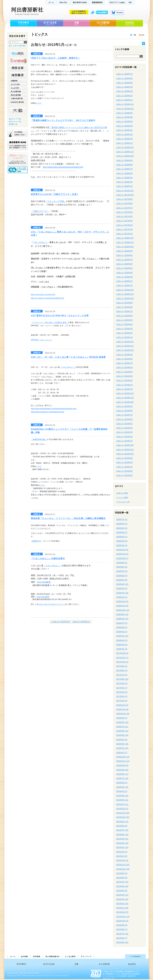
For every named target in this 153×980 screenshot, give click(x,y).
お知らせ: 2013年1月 (124, 441)
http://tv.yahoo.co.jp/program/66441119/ (48, 298)
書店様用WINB (80, 2)
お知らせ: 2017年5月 (124, 216)
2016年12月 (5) (122, 705)
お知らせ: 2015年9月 (124, 303)
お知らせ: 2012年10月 (125, 454)
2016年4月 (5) (122, 740)
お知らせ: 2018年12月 (125, 147)
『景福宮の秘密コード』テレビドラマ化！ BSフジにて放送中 (63, 120)
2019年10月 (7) (122, 558)
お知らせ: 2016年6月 (124, 264)
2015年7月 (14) (122, 778)
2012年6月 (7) (122, 938)
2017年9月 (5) (122, 666)
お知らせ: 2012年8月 (124, 462)
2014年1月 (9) (122, 856)
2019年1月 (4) (122, 597)
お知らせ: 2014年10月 (125, 350)
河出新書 (18, 75)
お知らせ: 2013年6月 (124, 419)
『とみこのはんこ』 (68, 367)
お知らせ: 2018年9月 (124, 160)
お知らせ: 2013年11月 (125, 398)
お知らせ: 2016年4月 (124, 273)
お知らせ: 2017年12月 (125, 191)
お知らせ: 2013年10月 (125, 402)
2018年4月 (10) (122, 636)
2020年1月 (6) (122, 545)
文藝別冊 (18, 81)
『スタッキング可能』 (56, 201)
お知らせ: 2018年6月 (124, 173)
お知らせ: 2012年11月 (125, 450)
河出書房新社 (27, 11)
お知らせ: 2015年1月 (124, 337)
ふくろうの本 (18, 84)
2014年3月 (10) (122, 847)
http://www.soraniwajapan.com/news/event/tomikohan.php (54, 409)
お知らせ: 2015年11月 (125, 294)
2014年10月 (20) (123, 817)
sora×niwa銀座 (44, 582)
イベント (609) (122, 498)
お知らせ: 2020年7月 (124, 74)
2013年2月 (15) (122, 904)
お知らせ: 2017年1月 (124, 234)
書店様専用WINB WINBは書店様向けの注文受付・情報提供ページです (18, 145)
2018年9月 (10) (122, 614)
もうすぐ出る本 (50, 23)
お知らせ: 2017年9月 (124, 199)
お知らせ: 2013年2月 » (82, 622)
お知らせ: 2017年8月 (124, 203)
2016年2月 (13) (122, 748)
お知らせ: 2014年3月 (124, 380)
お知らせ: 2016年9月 (124, 251)
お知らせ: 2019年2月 (124, 139)
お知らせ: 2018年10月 (125, 156)
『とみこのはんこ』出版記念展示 (48, 558)
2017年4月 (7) (122, 688)
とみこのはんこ (40, 242)
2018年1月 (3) (122, 649)
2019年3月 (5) (122, 589)
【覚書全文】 (36, 541)
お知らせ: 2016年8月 (124, 255)
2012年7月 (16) (122, 934)
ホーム (51, 2)
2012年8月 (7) (122, 929)
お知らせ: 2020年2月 (124, 96)
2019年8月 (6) (122, 567)
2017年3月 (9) (122, 692)
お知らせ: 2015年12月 (125, 290)
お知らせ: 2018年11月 (125, 152)
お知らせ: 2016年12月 (125, 238)
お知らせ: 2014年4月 (124, 376)
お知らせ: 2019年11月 (125, 104)
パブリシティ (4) (123, 502)
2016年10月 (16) (123, 714)
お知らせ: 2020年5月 (124, 83)
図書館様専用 (97, 2)
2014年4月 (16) (122, 843)
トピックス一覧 (133, 35)
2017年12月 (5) (122, 653)
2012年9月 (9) (122, 925)
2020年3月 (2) (122, 537)
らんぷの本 (18, 88)
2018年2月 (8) (122, 645)
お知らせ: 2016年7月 (124, 260)
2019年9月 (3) (122, 563)
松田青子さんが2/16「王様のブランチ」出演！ (55, 194)
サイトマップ (86, 956)
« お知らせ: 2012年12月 (60, 622)
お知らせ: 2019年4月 (124, 130)
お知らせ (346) (122, 493)
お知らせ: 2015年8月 (124, 307)
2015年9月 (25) (122, 770)
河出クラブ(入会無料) (117, 2)
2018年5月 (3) (122, 632)
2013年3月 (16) (122, 899)
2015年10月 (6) (122, 765)
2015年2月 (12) (122, 800)
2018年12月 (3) (122, 601)
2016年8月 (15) (122, 722)
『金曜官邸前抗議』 (39, 439)
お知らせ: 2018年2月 (124, 182)
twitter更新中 (100, 13)
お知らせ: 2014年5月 (124, 372)
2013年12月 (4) (122, 860)
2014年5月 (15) (122, 839)
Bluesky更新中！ (117, 13)
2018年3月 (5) (122, 640)
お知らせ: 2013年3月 (124, 432)
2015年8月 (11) (122, 774)
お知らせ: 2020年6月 (124, 78)
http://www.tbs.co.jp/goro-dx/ (43, 294)
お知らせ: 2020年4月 (124, 87)
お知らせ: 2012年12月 (125, 445)
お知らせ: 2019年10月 (125, 109)
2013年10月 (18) (123, 869)
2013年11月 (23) (123, 865)
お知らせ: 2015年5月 (124, 320)
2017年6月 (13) (122, 679)
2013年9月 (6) (122, 873)
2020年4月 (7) (122, 532)
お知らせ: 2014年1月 (124, 389)
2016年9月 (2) (122, 718)
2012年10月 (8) (122, 921)
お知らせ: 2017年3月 (124, 225)
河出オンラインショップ (18, 159)
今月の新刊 (23, 23)
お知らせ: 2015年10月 (125, 298)
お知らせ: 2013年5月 (124, 424)
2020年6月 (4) (122, 524)
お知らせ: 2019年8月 (124, 117)
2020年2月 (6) (122, 541)
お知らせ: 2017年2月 (124, 229)
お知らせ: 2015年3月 (124, 329)
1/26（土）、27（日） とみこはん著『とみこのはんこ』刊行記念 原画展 (68, 357)
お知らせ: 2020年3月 (124, 91)
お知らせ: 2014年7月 (124, 363)
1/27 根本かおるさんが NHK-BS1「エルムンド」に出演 (60, 315)
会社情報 (24, 956)
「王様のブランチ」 (40, 211)
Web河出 (63, 2)
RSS (131, 2)
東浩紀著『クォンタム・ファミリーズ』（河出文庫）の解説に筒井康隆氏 (68, 518)
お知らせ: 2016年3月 (124, 277)
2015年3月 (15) (122, 796)
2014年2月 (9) (122, 852)
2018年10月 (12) (123, 610)
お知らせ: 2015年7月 (124, 311)
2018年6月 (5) (122, 627)
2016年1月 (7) (122, 753)
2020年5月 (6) (122, 528)
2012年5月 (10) (122, 942)
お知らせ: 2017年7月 (124, 208)
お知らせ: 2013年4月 (124, 428)
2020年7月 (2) (122, 519)
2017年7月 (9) (122, 675)
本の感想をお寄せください (18, 133)
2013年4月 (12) (122, 895)
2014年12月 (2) (122, 809)
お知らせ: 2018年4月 (124, 178)
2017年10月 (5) (122, 662)
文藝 (76, 23)
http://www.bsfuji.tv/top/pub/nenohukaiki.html (63, 167)
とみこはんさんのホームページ (52, 604)
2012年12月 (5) (122, 912)
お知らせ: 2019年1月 (124, 143)
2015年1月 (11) (122, 804)
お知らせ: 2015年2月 (124, 333)
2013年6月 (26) (122, 886)
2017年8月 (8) (122, 670)
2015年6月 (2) (122, 783)
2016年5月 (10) (122, 735)
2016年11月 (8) (122, 709)
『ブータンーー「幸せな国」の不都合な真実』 (49, 322)
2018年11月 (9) (122, 606)
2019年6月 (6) (122, 576)
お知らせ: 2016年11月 (125, 242)
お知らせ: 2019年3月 (124, 134)
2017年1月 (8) (122, 701)
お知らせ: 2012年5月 (124, 475)
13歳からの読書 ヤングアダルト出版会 (18, 170)
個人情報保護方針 (52, 956)
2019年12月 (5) (122, 550)
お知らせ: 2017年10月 (125, 195)
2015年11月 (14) (123, 761)
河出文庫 (18, 68)
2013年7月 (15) (122, 882)
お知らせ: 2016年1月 (124, 285)
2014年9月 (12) (122, 822)
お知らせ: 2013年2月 (124, 437)
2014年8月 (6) (122, 826)
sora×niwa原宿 (43, 597)
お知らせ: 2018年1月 (124, 186)
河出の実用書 (18, 95)
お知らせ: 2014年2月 (124, 385)
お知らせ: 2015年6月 (124, 316)
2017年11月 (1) (122, 658)
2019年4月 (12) (122, 584)
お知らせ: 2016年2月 (124, 281)
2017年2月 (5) (122, 696)
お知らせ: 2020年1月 (124, 100)
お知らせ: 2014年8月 (124, 359)
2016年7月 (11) (122, 727)
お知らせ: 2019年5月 (124, 126)
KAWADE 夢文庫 (18, 102)
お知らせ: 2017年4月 (124, 221)
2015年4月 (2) (122, 791)
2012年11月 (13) (123, 917)
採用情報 (36, 956)
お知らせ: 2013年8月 (124, 411)
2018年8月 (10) (122, 619)
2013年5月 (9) (122, 891)
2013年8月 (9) (122, 878)
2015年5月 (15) (122, 787)
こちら (39, 103)
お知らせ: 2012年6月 (124, 471)
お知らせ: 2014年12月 (125, 342)
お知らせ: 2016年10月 (125, 247)
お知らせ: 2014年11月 (125, 346)
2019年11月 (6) (122, 554)
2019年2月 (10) (122, 593)
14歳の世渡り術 (18, 99)
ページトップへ (121, 956)
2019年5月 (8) (122, 580)
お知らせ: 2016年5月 (124, 268)
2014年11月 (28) (123, 813)
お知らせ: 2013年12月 (125, 393)
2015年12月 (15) (123, 757)
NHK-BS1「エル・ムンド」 (42, 340)
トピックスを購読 (142, 35)
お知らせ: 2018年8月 (124, 165)
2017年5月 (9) (122, 683)
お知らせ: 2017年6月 (124, 212)
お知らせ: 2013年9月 (124, 406)
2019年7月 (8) (122, 571)
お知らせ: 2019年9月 (124, 113)
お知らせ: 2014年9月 (124, 355)
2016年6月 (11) (122, 731)
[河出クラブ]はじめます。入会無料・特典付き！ (56, 58)
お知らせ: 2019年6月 (124, 122)
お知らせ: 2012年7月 (124, 467)
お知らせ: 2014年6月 (124, 367)
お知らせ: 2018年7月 (124, 169)
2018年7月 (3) (122, 623)
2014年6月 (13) (122, 835)
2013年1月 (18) (122, 908)
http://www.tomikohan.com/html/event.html (47, 412)
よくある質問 (70, 956)
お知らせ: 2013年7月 (124, 415)
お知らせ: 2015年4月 (124, 324)
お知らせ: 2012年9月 (124, 458)
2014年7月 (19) (122, 830)
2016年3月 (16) (122, 744)
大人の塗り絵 (103, 23)
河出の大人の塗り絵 (18, 61)
